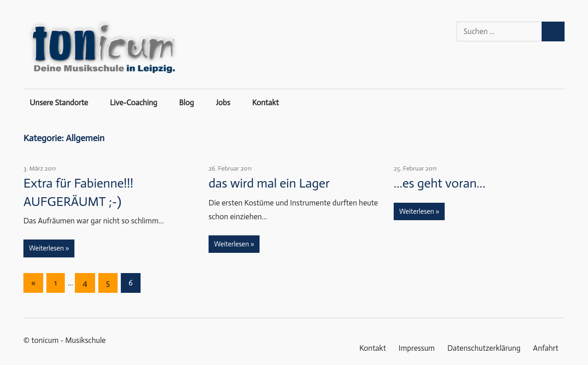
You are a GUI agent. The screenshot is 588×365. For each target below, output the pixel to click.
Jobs (223, 103)
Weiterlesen (46, 248)
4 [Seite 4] (85, 283)
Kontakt (266, 103)
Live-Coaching (133, 103)
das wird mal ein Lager (269, 183)
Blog (187, 103)
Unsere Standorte (59, 103)
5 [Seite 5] (108, 283)
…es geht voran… (439, 183)
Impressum (417, 348)
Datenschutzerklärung (484, 348)
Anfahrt (546, 348)
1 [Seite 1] (56, 283)
